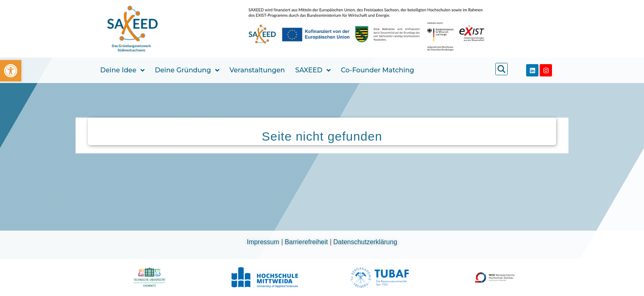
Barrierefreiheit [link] (307, 242)
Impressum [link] (264, 242)
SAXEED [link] (313, 70)
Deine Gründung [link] (187, 70)
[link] (11, 71)
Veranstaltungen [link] (257, 70)
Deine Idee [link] (122, 70)
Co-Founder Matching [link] (377, 70)
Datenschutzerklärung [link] (366, 242)
